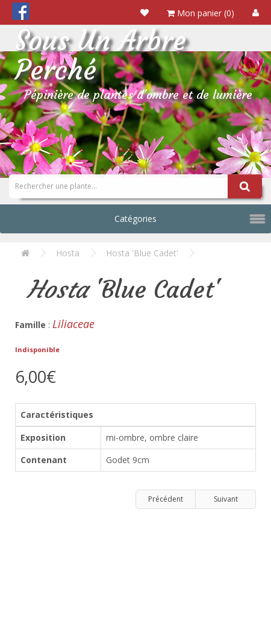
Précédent (166, 499)
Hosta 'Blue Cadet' (142, 253)
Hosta (68, 253)
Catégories (135, 219)
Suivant (226, 499)
